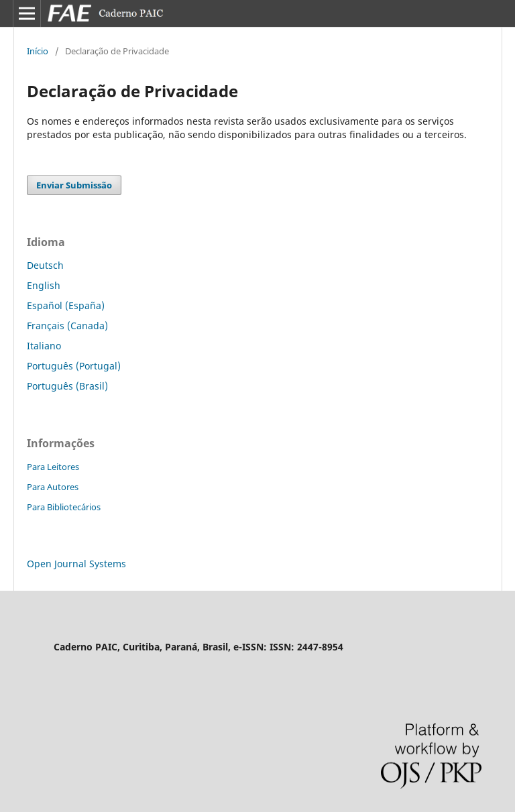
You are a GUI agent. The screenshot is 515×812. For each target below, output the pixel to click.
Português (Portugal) (74, 366)
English (44, 285)
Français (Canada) (67, 326)
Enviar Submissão (74, 185)
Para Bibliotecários (64, 507)
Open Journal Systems (76, 564)
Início (38, 51)
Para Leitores (53, 467)
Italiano (44, 346)
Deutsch (45, 265)
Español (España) (66, 305)
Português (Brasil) (67, 386)
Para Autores (53, 487)
